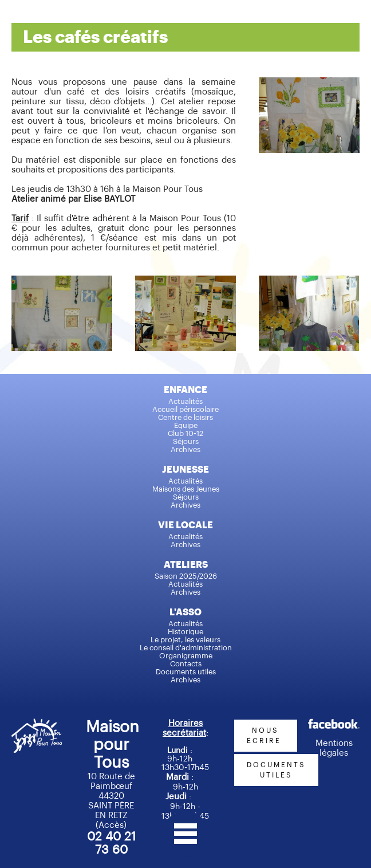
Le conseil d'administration (186, 648)
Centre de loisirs (185, 417)
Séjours (186, 441)
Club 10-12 (185, 433)
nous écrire (266, 736)
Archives (185, 449)
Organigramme (186, 656)
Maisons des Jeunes (186, 489)
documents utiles (276, 770)
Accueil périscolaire (185, 409)
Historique (185, 632)
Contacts (186, 664)
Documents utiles (186, 672)
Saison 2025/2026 (186, 576)
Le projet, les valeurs (185, 640)
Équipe (186, 425)
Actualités (185, 401)
